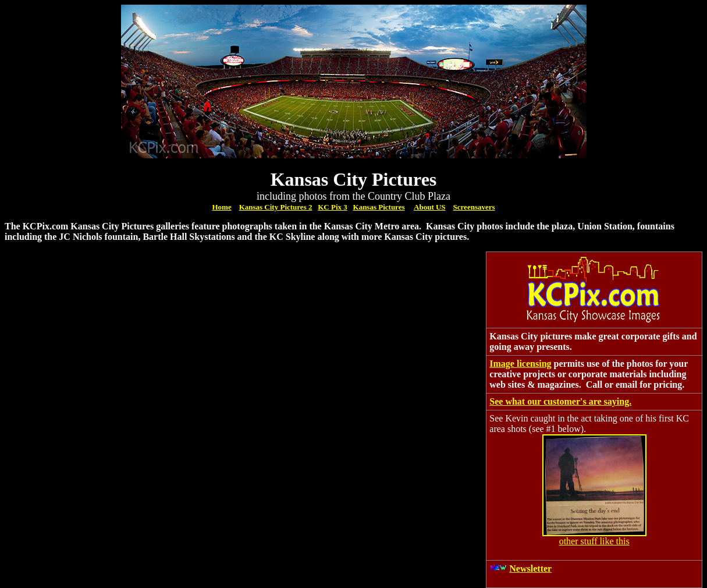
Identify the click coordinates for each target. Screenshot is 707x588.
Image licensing (520, 364)
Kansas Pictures (379, 207)
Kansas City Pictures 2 (276, 207)
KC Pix (331, 207)
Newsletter (530, 568)
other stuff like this (594, 541)
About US (430, 207)
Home (221, 207)
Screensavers (474, 207)
